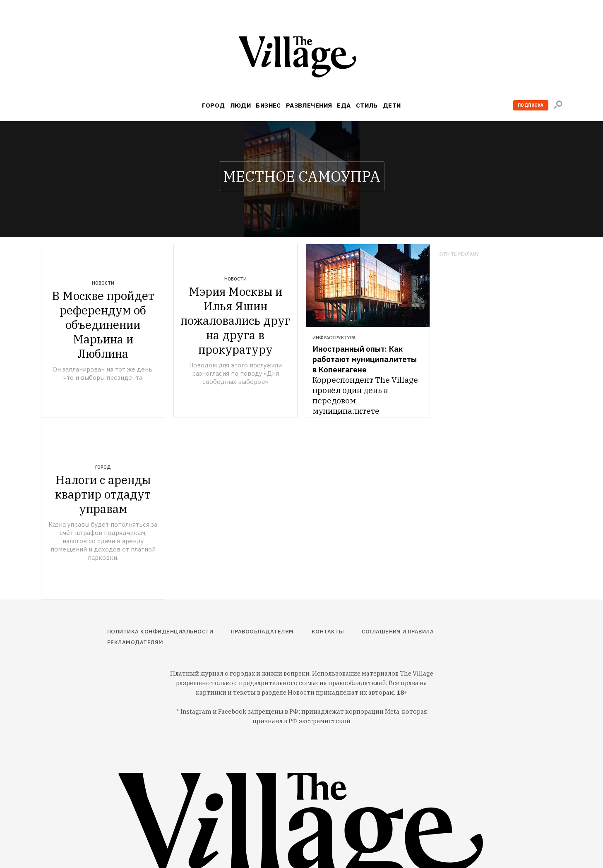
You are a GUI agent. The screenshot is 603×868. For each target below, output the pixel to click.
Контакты (328, 632)
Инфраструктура (334, 338)
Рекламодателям (135, 642)
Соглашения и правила (398, 632)
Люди (241, 105)
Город (213, 105)
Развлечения (309, 105)
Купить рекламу (459, 254)
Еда (344, 105)
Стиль (367, 105)
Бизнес (268, 105)
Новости (103, 283)
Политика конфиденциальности (160, 632)
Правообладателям (262, 632)
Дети (392, 105)
